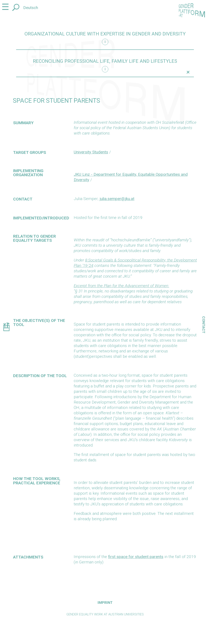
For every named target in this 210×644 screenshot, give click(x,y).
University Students (91, 152)
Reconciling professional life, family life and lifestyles (105, 61)
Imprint (105, 603)
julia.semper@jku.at (117, 199)
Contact (204, 325)
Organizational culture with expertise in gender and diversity (105, 34)
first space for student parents (136, 557)
